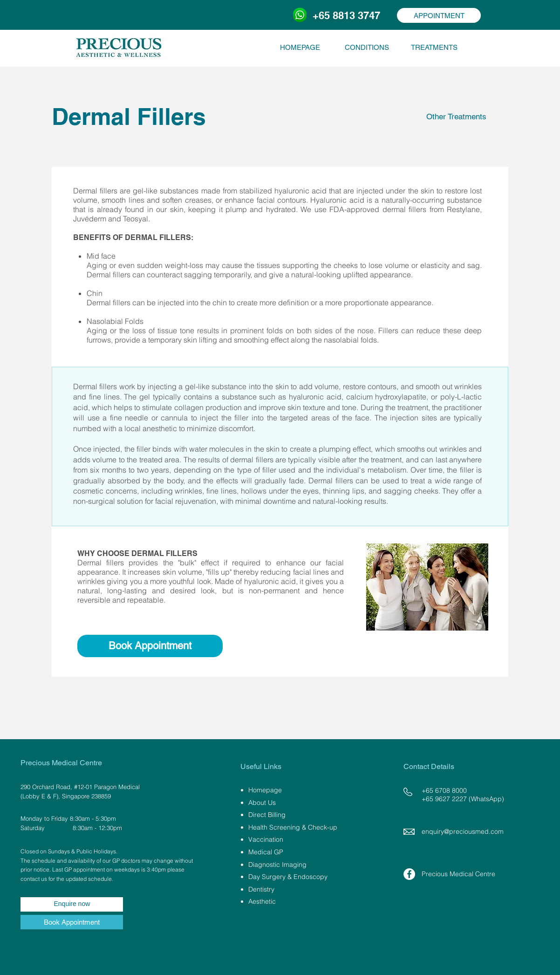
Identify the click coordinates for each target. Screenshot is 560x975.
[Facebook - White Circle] (409, 874)
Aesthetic (262, 901)
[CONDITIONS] (367, 47)
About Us (262, 803)
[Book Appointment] (150, 646)
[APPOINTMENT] (439, 15)
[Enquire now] (72, 904)
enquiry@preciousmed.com (463, 831)
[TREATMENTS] (434, 47)
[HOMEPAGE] (300, 47)
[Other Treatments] (456, 117)
